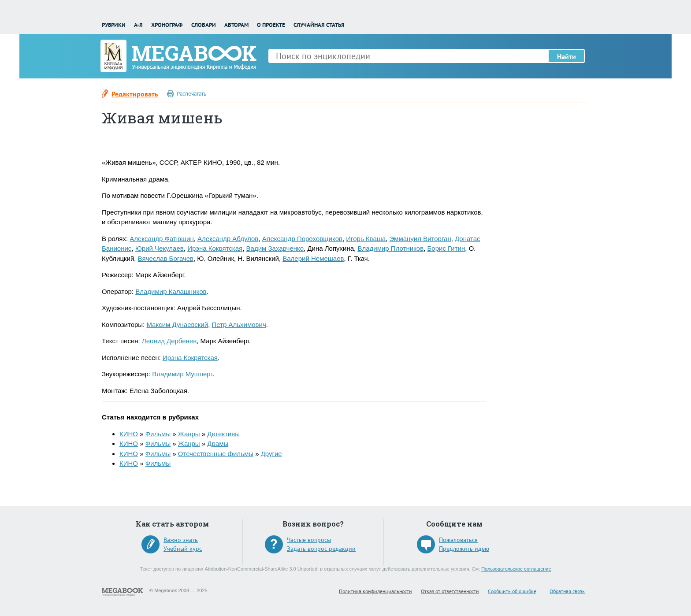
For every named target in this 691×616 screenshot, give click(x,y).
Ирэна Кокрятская (215, 248)
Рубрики (114, 25)
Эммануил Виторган (420, 239)
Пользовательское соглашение (516, 569)
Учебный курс (183, 549)
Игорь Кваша (366, 239)
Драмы (218, 443)
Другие (271, 454)
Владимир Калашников (171, 291)
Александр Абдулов (228, 239)
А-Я (138, 25)
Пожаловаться (458, 540)
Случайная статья (319, 25)
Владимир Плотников (390, 248)
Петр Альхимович (239, 325)
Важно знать (181, 540)
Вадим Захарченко (275, 248)
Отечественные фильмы (216, 454)
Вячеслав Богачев (166, 258)
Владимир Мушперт (182, 374)
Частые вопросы (309, 540)
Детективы (223, 434)
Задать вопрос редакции (321, 549)
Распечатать (191, 94)
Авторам (236, 25)
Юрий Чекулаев (160, 248)
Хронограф (167, 25)
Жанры (189, 434)
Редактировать (135, 94)
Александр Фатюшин (162, 239)
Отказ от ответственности (450, 591)
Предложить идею (464, 549)
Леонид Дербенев (169, 341)
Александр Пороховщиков (302, 239)
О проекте (271, 25)
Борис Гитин (446, 248)
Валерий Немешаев (313, 258)
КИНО (129, 434)
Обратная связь (567, 591)
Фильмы (158, 434)
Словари (204, 25)
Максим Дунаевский (177, 325)
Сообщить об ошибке (512, 591)
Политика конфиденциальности (375, 591)
